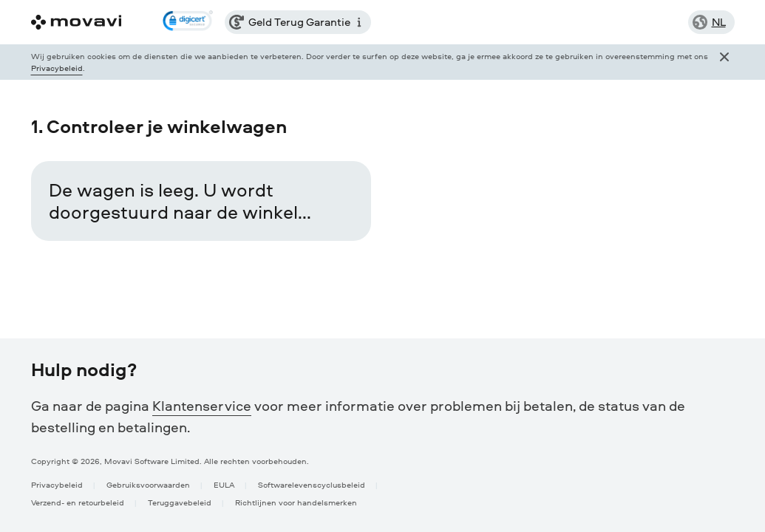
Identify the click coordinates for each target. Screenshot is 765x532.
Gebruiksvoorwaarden (148, 484)
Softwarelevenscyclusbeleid (312, 484)
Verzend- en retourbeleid (78, 502)
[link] (188, 22)
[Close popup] (724, 62)
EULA (224, 484)
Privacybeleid (57, 68)
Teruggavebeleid (180, 502)
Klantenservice (202, 406)
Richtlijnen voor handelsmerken (296, 502)
